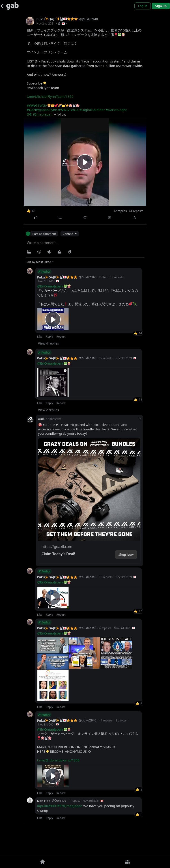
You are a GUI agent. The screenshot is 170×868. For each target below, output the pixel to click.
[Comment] (60, 218)
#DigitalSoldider (92, 110)
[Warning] (59, 252)
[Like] (36, 218)
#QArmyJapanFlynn (42, 110)
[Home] (43, 861)
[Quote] (110, 218)
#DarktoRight (116, 110)
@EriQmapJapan (40, 114)
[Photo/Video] (29, 252)
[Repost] (85, 218)
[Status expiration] (69, 252)
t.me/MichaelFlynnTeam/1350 (50, 96)
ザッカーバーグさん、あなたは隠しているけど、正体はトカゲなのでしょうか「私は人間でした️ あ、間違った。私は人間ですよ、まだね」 (88, 295)
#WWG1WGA (37, 105)
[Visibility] (49, 252)
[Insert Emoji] (39, 252)
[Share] (134, 218)
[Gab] (12, 6)
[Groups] (128, 861)
